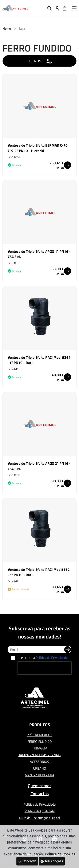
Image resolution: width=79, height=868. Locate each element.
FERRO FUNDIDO (40, 742)
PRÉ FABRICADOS (40, 735)
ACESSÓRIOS (39, 762)
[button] (74, 8)
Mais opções (52, 861)
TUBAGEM (40, 748)
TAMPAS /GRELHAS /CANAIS (40, 755)
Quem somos (40, 786)
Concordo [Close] (27, 861)
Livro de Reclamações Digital (40, 818)
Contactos (40, 794)
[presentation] (44, 668)
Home (7, 28)
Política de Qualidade (40, 811)
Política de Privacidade (52, 658)
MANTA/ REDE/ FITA (40, 775)
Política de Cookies (60, 854)
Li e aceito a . (43, 658)
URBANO (40, 768)
